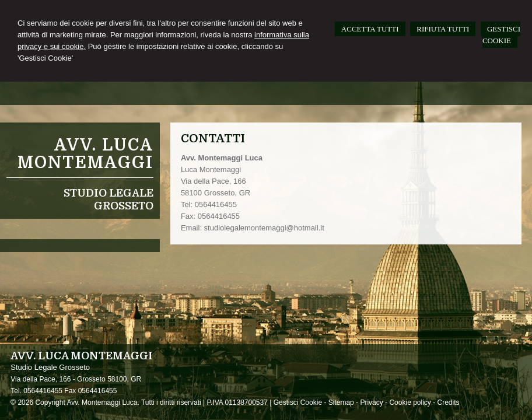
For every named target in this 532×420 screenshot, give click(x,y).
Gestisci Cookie (298, 402)
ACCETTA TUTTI (370, 29)
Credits (449, 402)
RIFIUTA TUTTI (443, 29)
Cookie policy (410, 402)
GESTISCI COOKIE (501, 35)
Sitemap (341, 402)
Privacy (371, 402)
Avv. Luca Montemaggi (85, 154)
